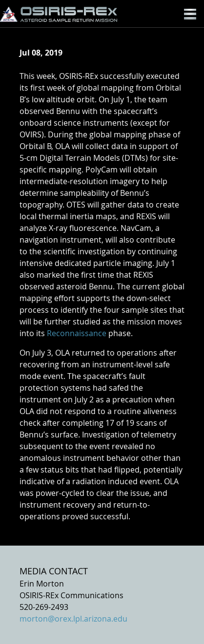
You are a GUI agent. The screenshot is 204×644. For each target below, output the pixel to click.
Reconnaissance (77, 333)
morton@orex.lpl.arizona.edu (73, 619)
